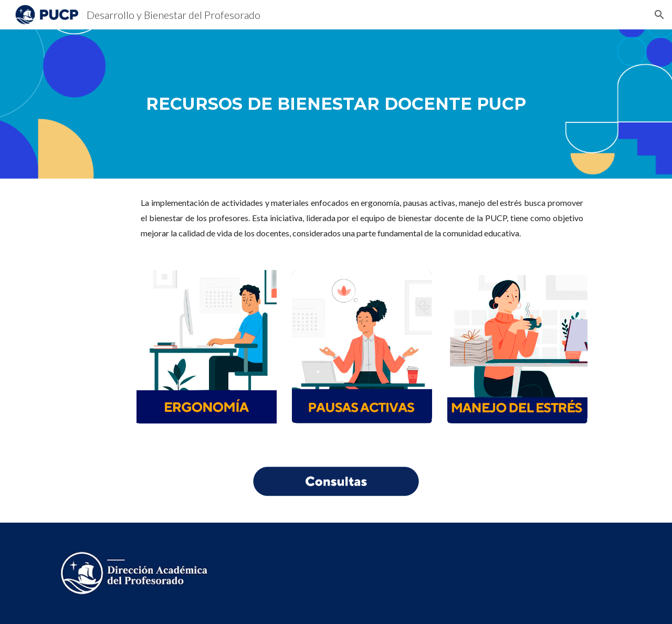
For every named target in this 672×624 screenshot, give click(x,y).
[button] (659, 15)
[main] (336, 104)
